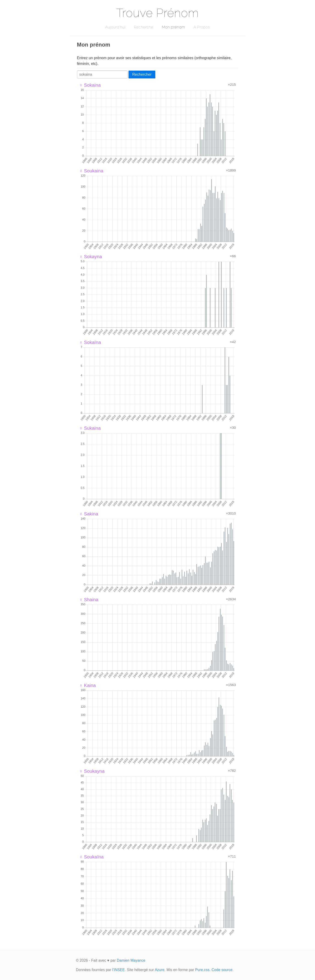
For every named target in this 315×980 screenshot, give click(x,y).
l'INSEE (119, 970)
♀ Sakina (89, 514)
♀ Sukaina (90, 428)
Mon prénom (173, 27)
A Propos (202, 27)
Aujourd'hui (115, 27)
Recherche (144, 27)
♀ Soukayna (92, 771)
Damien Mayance (131, 960)
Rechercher (142, 74)
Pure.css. (203, 970)
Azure (160, 970)
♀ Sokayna (91, 257)
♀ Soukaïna (92, 857)
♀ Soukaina (91, 171)
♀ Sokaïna (90, 342)
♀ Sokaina (90, 85)
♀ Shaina (89, 600)
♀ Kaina (88, 685)
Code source (222, 970)
